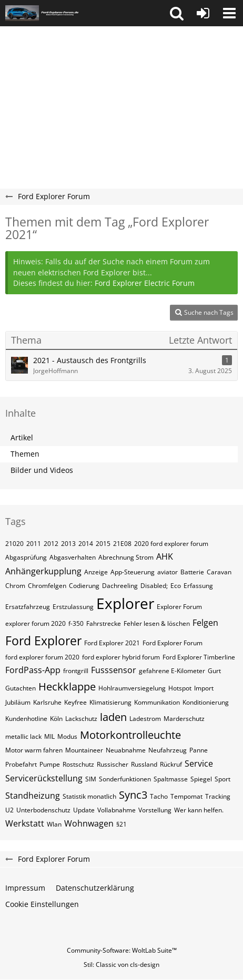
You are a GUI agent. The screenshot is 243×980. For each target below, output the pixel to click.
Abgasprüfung (26, 557)
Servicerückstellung (44, 778)
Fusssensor (114, 670)
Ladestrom (145, 719)
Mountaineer (84, 750)
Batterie (192, 572)
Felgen (205, 623)
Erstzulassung (73, 607)
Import (204, 688)
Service (199, 764)
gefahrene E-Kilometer (172, 671)
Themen (25, 454)
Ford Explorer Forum (173, 643)
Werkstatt (25, 823)
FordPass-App (33, 670)
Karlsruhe (47, 702)
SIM (91, 779)
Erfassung (198, 586)
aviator (168, 572)
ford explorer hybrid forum (121, 657)
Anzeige (96, 572)
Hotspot (180, 688)
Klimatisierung (110, 702)
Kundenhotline (26, 719)
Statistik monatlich (89, 796)
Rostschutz (78, 764)
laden (113, 717)
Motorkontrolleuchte (130, 735)
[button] (177, 13)
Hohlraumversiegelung (132, 688)
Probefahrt (21, 764)
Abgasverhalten (73, 557)
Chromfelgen (47, 586)
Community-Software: (122, 950)
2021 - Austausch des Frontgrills (90, 360)
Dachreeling (120, 586)
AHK (165, 556)
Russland (144, 764)
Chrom (15, 586)
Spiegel (201, 779)
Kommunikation (157, 702)
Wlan (54, 824)
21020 (14, 544)
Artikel (22, 437)
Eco (176, 586)
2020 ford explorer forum (171, 544)
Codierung (84, 586)
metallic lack (23, 736)
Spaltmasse (171, 779)
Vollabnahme (117, 810)
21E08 (122, 544)
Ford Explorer (43, 641)
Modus (67, 736)
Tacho (159, 796)
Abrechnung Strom (126, 557)
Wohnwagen (89, 823)
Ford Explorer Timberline (199, 657)
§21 (121, 824)
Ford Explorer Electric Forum (145, 283)
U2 (9, 810)
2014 (86, 544)
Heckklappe (67, 687)
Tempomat (186, 796)
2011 (34, 544)
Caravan (219, 572)
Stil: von (121, 964)
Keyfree (75, 702)
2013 (68, 544)
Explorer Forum (179, 607)
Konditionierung (206, 702)
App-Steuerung (133, 572)
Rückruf (171, 764)
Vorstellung (155, 810)
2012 (51, 544)
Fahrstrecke (104, 623)
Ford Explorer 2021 (112, 643)
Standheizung (33, 796)
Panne (199, 750)
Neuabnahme (126, 750)
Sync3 (133, 795)
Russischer (113, 764)
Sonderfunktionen (125, 779)
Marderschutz (184, 719)
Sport (222, 779)
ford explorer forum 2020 (42, 657)
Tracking (218, 796)
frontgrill (76, 671)
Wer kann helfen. (199, 810)
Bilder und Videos (42, 470)
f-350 (76, 623)
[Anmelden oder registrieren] (203, 13)
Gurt (214, 671)
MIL (49, 736)
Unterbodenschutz (43, 810)
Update (84, 810)
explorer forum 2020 (36, 623)
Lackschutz (81, 719)
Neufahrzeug (168, 750)
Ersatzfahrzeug (28, 607)
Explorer (125, 603)
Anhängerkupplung (43, 571)
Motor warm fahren (34, 750)
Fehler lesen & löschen (157, 623)
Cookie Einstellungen (42, 904)
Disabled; (154, 586)
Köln (56, 719)
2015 (103, 544)
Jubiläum (18, 702)
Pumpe (50, 764)
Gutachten (21, 688)
